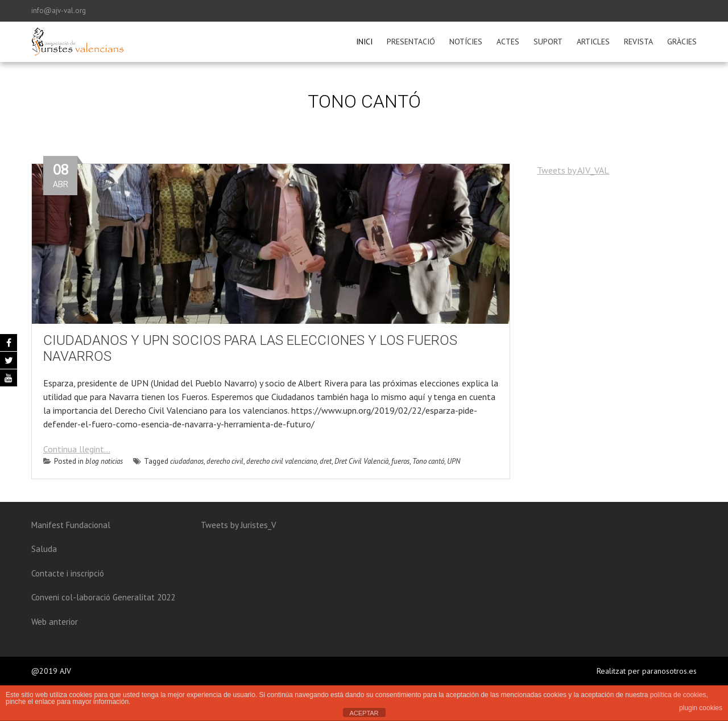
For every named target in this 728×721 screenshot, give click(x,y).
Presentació (411, 42)
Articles (593, 42)
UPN (454, 461)
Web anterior (55, 622)
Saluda (44, 549)
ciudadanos (187, 461)
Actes (508, 42)
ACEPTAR (364, 713)
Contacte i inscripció (68, 573)
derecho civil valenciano (282, 461)
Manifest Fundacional (71, 525)
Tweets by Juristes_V (239, 525)
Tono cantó (428, 461)
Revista (638, 42)
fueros (400, 461)
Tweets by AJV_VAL (573, 170)
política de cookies (678, 695)
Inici (364, 42)
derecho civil (225, 461)
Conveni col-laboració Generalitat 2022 (103, 597)
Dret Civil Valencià (361, 461)
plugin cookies (701, 708)
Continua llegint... (77, 449)
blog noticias (104, 461)
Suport (548, 42)
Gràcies (682, 42)
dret (326, 461)
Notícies (466, 42)
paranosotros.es (669, 671)
